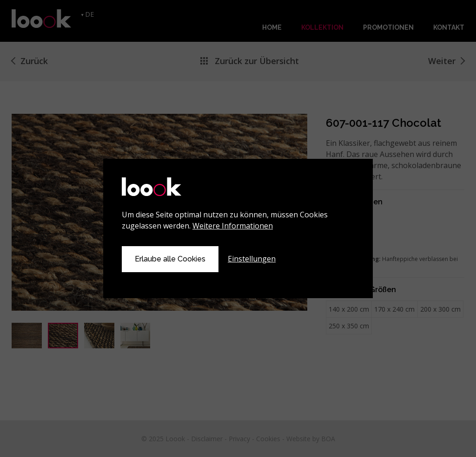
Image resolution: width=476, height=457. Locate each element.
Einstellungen (252, 259)
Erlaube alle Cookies (170, 259)
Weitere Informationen (233, 226)
